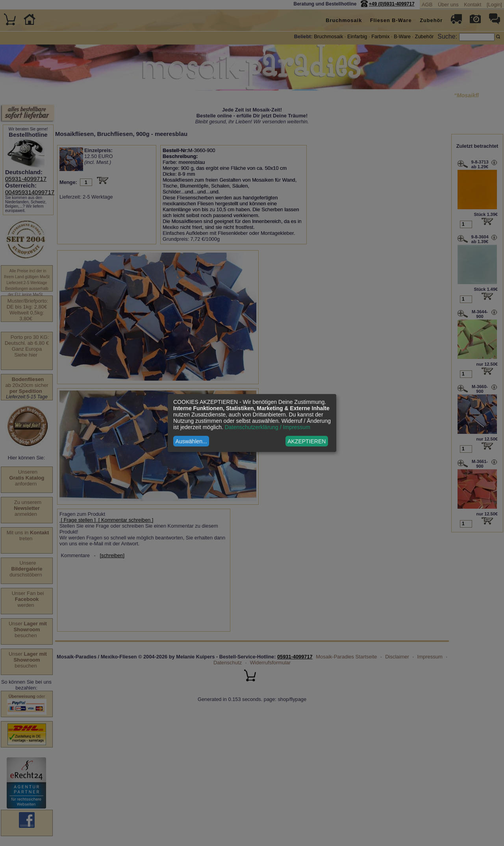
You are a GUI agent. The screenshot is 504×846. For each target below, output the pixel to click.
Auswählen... (191, 441)
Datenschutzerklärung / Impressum (268, 427)
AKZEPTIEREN (307, 441)
